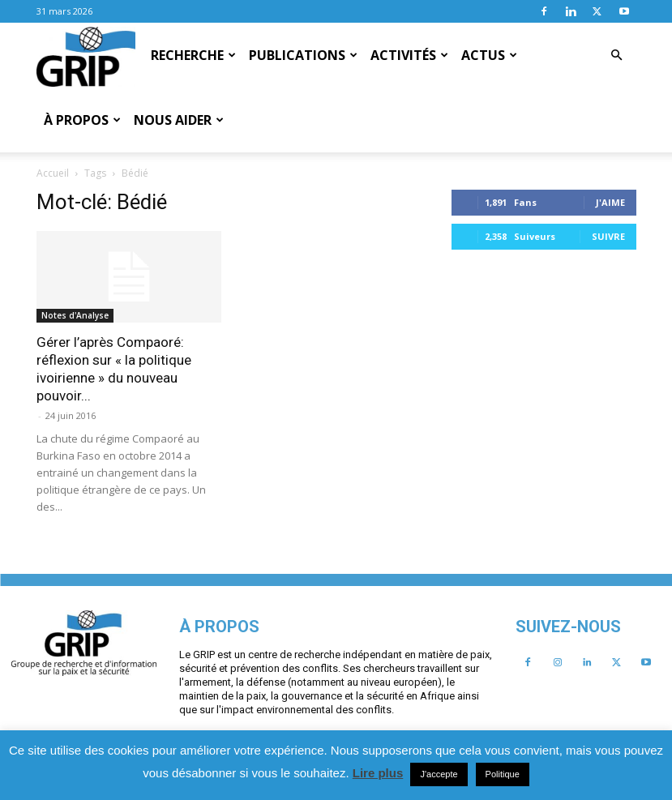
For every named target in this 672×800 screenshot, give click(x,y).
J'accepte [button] (439, 774)
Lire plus (378, 773)
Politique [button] (503, 774)
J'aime (195, 489)
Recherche (193, 55)
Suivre (193, 523)
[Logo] (86, 56)
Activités (409, 55)
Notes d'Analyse (279, 250)
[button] (617, 55)
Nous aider (179, 120)
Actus (489, 55)
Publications (303, 55)
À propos (82, 120)
